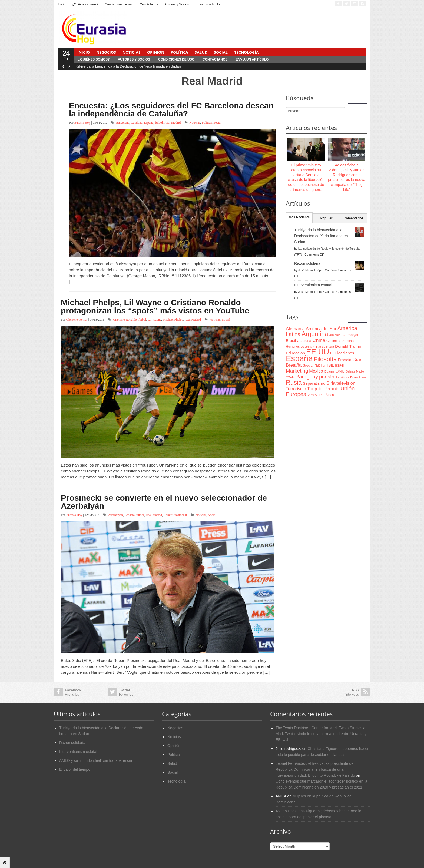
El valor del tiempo (75, 769)
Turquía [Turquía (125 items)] (315, 389)
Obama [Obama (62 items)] (329, 371)
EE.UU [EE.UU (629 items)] (318, 352)
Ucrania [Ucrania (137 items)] (331, 389)
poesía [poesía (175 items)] (327, 377)
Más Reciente (299, 217)
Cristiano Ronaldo (125, 320)
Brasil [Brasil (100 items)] (291, 341)
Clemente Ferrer (77, 320)
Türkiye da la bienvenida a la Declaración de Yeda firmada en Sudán (127, 66)
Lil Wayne (154, 320)
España (149, 123)
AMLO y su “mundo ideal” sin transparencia (96, 760)
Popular (327, 218)
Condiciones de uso (119, 4)
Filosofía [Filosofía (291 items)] (325, 359)
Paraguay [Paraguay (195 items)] (307, 377)
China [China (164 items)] (319, 340)
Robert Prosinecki (175, 515)
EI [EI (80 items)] (332, 353)
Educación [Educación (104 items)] (295, 353)
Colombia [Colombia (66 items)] (333, 341)
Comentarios (354, 218)
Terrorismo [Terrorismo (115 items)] (296, 389)
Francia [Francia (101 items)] (345, 360)
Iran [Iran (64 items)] (323, 366)
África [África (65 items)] (330, 395)
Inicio (62, 4)
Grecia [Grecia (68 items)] (307, 366)
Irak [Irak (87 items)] (317, 365)
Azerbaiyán (115, 515)
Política (179, 52)
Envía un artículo (207, 4)
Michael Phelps (173, 320)
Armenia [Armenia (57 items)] (335, 335)
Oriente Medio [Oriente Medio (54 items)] (355, 371)
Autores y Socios (177, 4)
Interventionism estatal (313, 285)
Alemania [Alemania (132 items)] (295, 329)
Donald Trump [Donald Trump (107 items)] (348, 346)
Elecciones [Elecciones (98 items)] (345, 353)
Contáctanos (149, 4)
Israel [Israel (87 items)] (340, 365)
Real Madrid (173, 123)
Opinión (156, 52)
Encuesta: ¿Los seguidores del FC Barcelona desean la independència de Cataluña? (171, 110)
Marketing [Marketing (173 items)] (297, 371)
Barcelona (123, 123)
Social (221, 52)
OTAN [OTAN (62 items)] (290, 377)
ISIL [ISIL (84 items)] (331, 365)
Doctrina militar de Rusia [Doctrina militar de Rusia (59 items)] (317, 347)
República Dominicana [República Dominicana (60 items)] (351, 377)
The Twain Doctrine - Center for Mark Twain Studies (319, 728)
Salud (201, 52)
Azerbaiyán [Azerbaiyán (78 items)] (350, 335)
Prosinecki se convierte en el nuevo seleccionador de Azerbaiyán (164, 502)
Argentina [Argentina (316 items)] (315, 334)
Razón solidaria (307, 263)
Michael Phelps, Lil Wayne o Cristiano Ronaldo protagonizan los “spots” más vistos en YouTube (155, 306)
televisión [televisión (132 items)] (346, 383)
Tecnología (246, 52)
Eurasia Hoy (82, 123)
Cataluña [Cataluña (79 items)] (304, 341)
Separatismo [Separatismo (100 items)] (314, 383)
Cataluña (137, 123)
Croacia (130, 515)
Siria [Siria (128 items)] (331, 383)
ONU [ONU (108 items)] (340, 371)
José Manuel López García (316, 270)
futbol (159, 123)
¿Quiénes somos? (85, 4)
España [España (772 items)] (299, 358)
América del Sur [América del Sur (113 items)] (321, 329)
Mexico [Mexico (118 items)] (316, 371)
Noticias (132, 52)
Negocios (106, 52)
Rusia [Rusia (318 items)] (294, 383)
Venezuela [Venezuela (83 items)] (316, 395)
